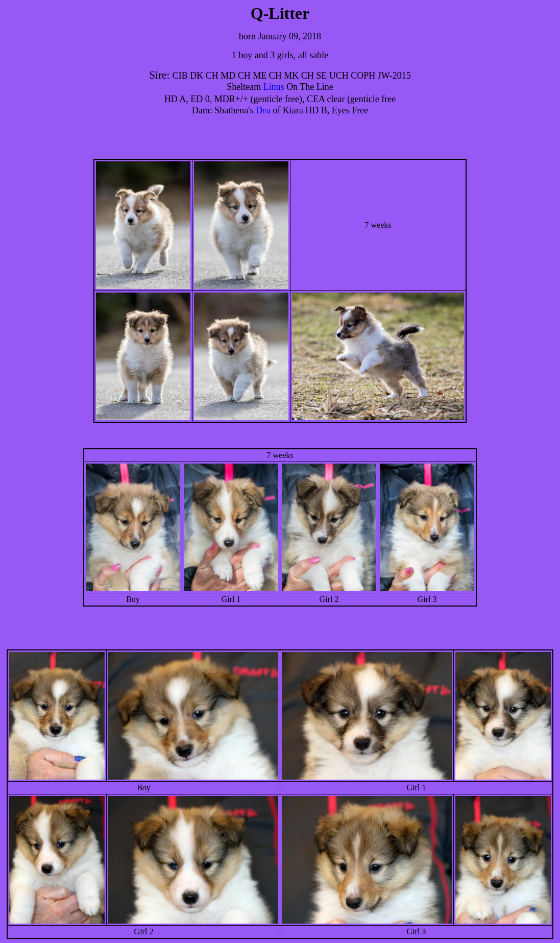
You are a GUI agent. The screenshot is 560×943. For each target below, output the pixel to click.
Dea (263, 110)
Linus (274, 87)
